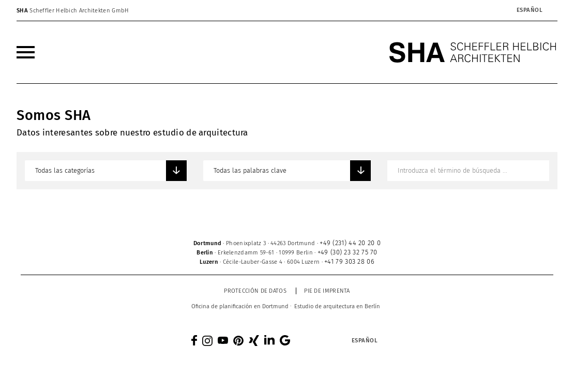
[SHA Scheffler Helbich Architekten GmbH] (473, 52)
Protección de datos (255, 291)
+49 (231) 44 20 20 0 (350, 243)
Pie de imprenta (327, 291)
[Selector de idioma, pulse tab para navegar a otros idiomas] (529, 10)
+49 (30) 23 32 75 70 (348, 252)
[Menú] (26, 52)
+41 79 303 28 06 (349, 261)
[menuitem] (26, 52)
